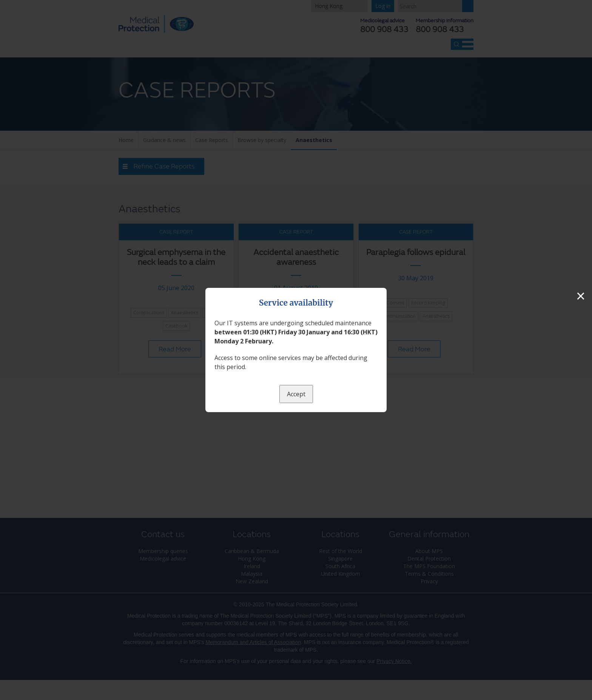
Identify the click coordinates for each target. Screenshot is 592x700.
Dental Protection (429, 559)
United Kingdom (341, 574)
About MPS (429, 551)
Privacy (429, 581)
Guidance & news (164, 140)
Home (126, 140)
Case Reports (212, 140)
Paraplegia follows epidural (416, 253)
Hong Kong (329, 6)
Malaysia (252, 574)
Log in (383, 6)
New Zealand (252, 581)
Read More (175, 349)
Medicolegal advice (163, 559)
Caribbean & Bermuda (252, 551)
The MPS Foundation (429, 566)
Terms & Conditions (429, 574)
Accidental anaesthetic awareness (296, 257)
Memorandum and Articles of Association (253, 642)
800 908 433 (440, 30)
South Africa (340, 566)
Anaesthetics (314, 140)
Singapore (340, 559)
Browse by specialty (262, 140)
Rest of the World (341, 551)
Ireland (252, 566)
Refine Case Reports (164, 166)
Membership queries (163, 551)
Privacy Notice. (394, 661)
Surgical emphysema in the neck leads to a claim (176, 257)
